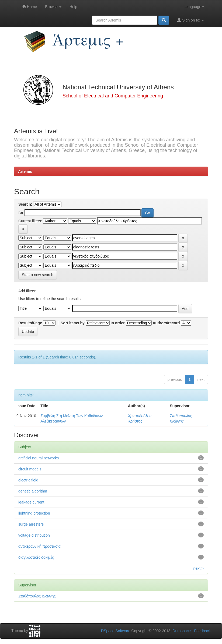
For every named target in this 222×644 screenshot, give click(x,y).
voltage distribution (34, 535)
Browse (53, 7)
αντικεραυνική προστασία (39, 546)
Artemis (25, 171)
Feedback (202, 631)
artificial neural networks (39, 458)
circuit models (30, 469)
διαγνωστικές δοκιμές (36, 557)
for (21, 213)
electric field (28, 480)
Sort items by (73, 323)
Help (73, 7)
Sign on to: (191, 20)
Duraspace (182, 631)
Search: (25, 204)
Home (30, 7)
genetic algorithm (33, 491)
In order (118, 323)
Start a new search (38, 275)
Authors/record (166, 323)
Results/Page (30, 323)
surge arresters (31, 524)
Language (194, 7)
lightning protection (34, 513)
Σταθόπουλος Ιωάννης (37, 596)
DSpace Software (116, 631)
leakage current (31, 502)
